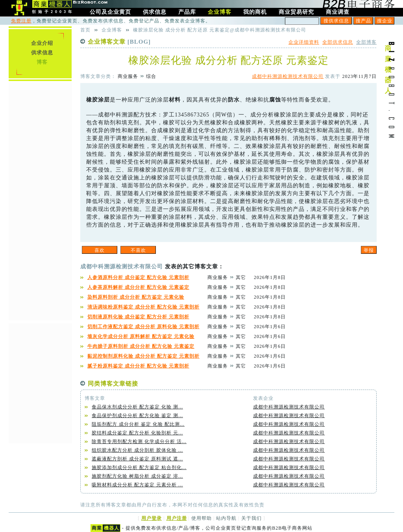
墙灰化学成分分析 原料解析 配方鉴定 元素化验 (141, 336)
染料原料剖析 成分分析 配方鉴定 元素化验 (136, 297)
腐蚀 (275, 100)
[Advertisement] (40, 200)
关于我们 (251, 518)
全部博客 (366, 42)
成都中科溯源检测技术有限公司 (288, 76)
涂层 (104, 100)
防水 (234, 100)
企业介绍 (42, 43)
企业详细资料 (304, 42)
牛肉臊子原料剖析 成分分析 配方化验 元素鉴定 (141, 346)
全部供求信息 (338, 42)
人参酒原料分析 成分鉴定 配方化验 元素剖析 (138, 277)
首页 (85, 30)
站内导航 (226, 518)
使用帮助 (201, 518)
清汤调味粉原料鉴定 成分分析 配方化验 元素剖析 (143, 307)
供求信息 (42, 53)
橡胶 (92, 100)
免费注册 (21, 21)
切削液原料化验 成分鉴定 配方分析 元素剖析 (138, 317)
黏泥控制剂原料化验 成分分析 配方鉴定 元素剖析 (143, 356)
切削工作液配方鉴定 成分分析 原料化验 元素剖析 (143, 327)
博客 (42, 62)
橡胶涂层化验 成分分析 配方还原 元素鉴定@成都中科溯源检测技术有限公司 (220, 30)
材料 (175, 100)
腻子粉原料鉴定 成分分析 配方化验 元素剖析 (138, 366)
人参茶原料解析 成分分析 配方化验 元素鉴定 (138, 287)
